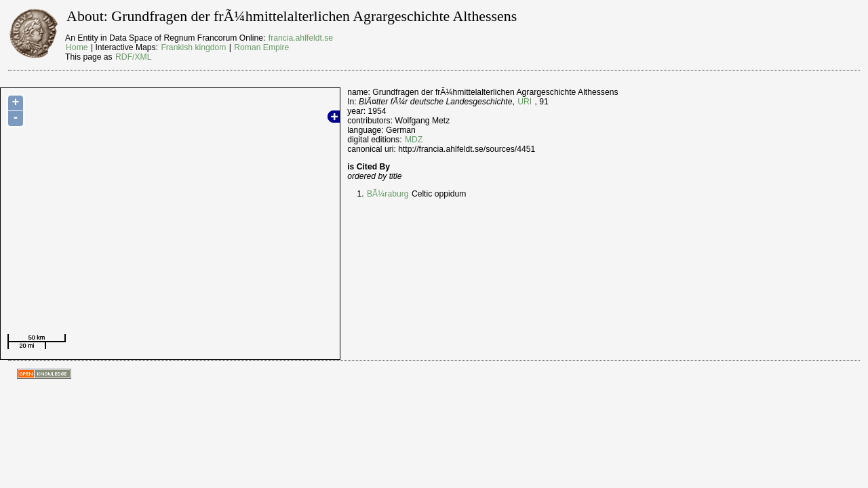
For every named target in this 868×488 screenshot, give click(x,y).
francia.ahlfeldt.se (301, 38)
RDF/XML (133, 57)
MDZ (414, 140)
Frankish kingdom (193, 47)
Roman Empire (261, 47)
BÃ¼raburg (388, 194)
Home (77, 47)
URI (525, 102)
